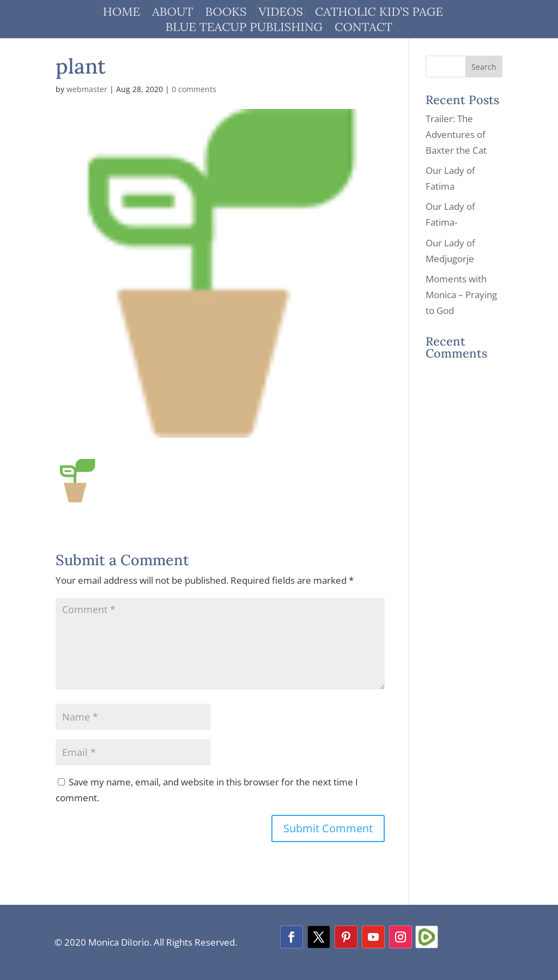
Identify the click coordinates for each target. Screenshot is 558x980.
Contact (363, 29)
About (172, 13)
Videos (281, 13)
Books (226, 13)
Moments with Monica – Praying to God (461, 295)
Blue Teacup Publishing (244, 29)
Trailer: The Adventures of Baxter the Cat (456, 134)
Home (122, 13)
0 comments (194, 89)
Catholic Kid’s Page (379, 13)
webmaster (87, 89)
